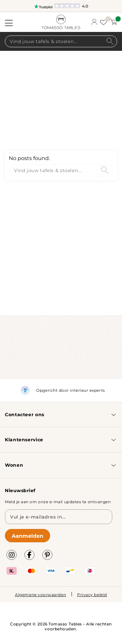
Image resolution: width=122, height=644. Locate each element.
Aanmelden (27, 536)
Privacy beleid (92, 594)
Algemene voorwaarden (41, 594)
